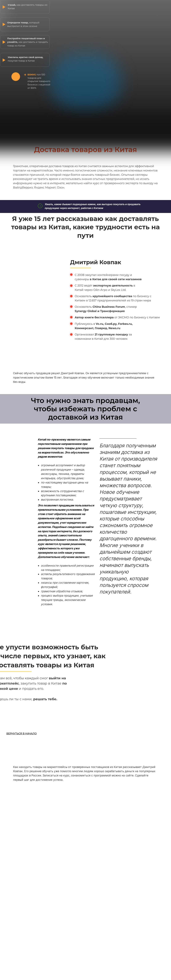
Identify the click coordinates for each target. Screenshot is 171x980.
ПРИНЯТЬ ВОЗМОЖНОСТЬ (22, 719)
